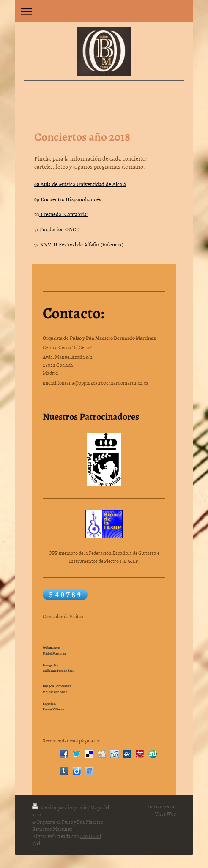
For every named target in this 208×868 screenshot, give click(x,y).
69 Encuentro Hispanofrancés (68, 199)
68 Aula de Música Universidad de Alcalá (80, 184)
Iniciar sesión (162, 807)
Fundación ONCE (59, 229)
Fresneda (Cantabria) (64, 214)
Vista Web (166, 814)
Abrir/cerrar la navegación (104, 11)
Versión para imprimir (60, 808)
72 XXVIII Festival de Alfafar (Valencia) (79, 244)
